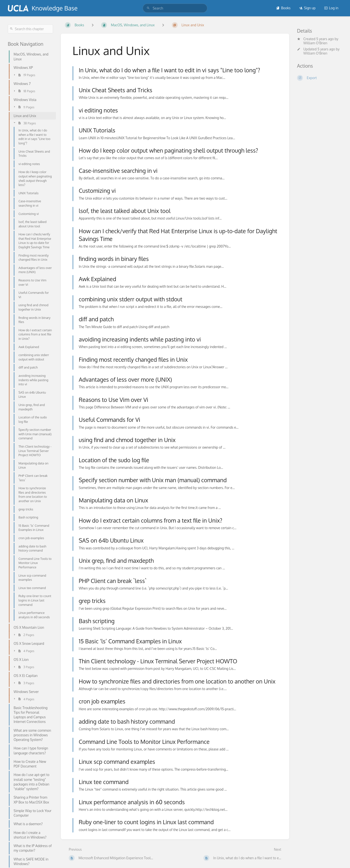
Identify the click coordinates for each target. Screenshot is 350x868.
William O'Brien (315, 43)
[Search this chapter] (30, 29)
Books (283, 8)
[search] (175, 8)
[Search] (148, 8)
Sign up (307, 8)
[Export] (320, 78)
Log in (331, 8)
